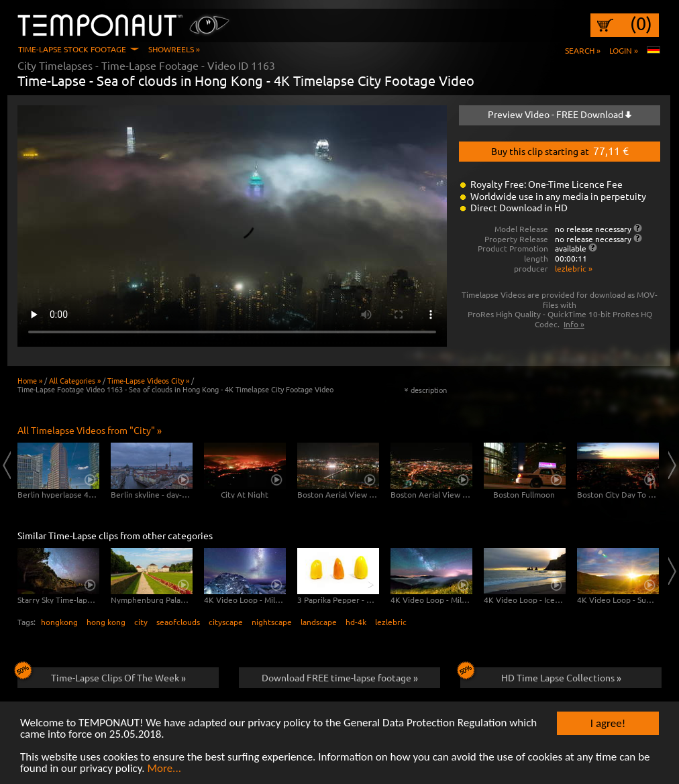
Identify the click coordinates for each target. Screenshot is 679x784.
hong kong (106, 622)
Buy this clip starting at (560, 150)
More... (164, 769)
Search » (583, 50)
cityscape (226, 622)
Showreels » (174, 49)
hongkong (59, 622)
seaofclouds (178, 622)
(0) (641, 23)
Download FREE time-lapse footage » (340, 677)
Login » (624, 50)
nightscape (272, 622)
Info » (574, 324)
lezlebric (391, 622)
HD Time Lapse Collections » (541, 675)
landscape (319, 622)
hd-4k (356, 622)
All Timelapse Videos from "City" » (90, 430)
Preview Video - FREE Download (560, 114)
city (141, 622)
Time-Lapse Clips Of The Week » (102, 675)
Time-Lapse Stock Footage (72, 49)
